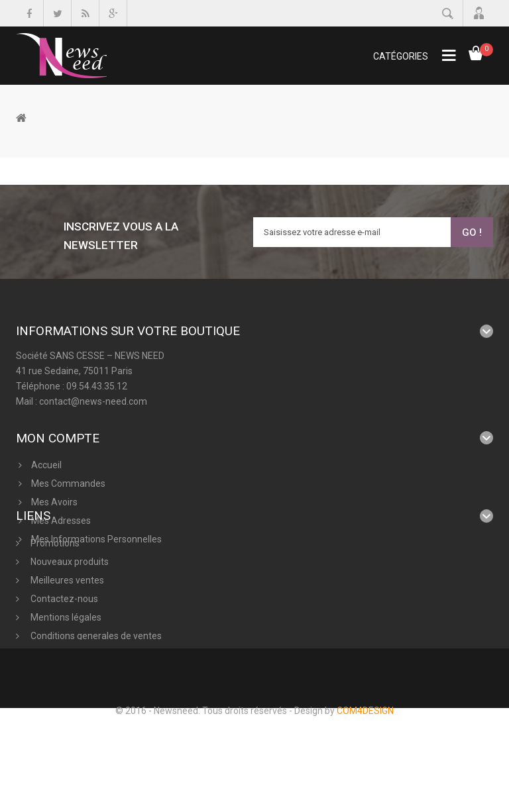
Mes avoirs (54, 492)
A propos (48, 697)
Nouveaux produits (69, 605)
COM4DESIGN (365, 799)
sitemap (47, 716)
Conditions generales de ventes (95, 679)
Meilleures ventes (66, 623)
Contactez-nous (63, 642)
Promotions (54, 586)
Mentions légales (65, 660)
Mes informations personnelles (96, 529)
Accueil (46, 455)
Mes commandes (68, 474)
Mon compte (58, 428)
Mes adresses (61, 511)
